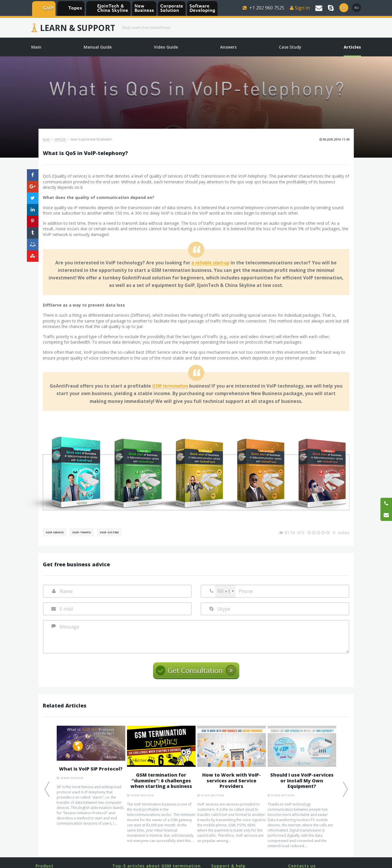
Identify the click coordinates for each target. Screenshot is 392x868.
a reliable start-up (210, 263)
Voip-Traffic (82, 532)
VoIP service (55, 532)
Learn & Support (78, 28)
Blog (47, 140)
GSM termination (170, 386)
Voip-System (109, 532)
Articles (60, 140)
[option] (91, 776)
